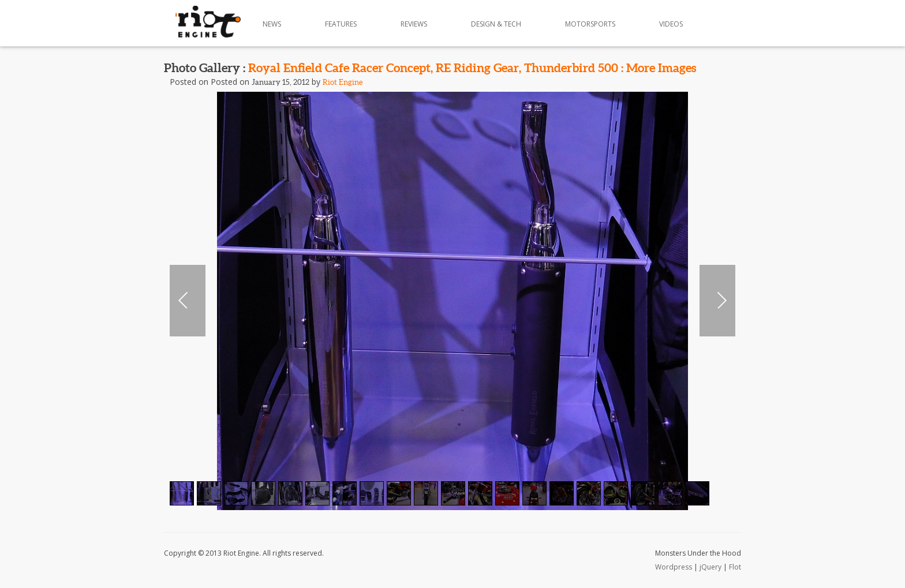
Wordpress (674, 567)
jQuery (710, 567)
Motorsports (590, 24)
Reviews (414, 24)
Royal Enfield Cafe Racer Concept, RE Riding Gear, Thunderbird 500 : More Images (472, 68)
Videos (671, 24)
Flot (735, 567)
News (272, 24)
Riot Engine (343, 82)
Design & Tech (496, 24)
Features (341, 24)
